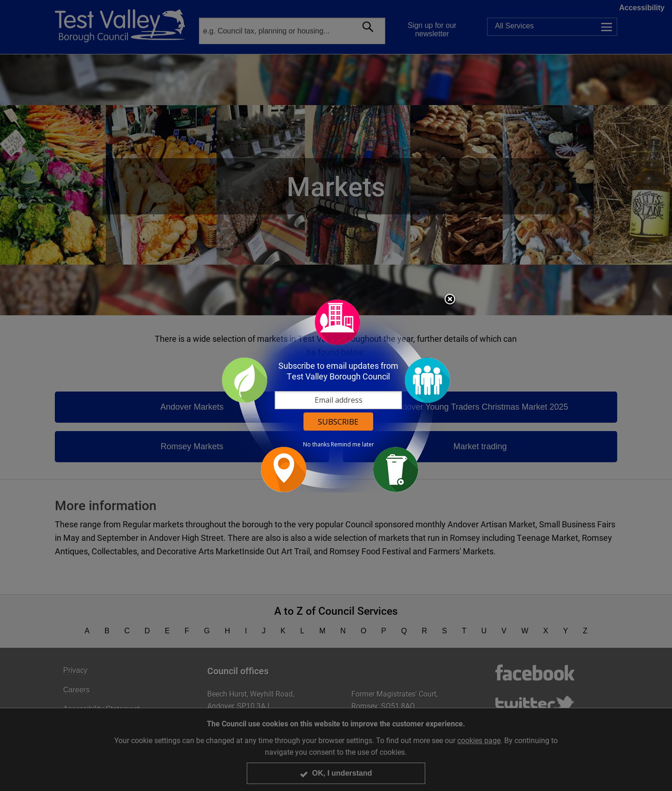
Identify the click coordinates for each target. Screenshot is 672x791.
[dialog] (336, 395)
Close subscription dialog (450, 300)
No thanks (316, 445)
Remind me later (352, 445)
